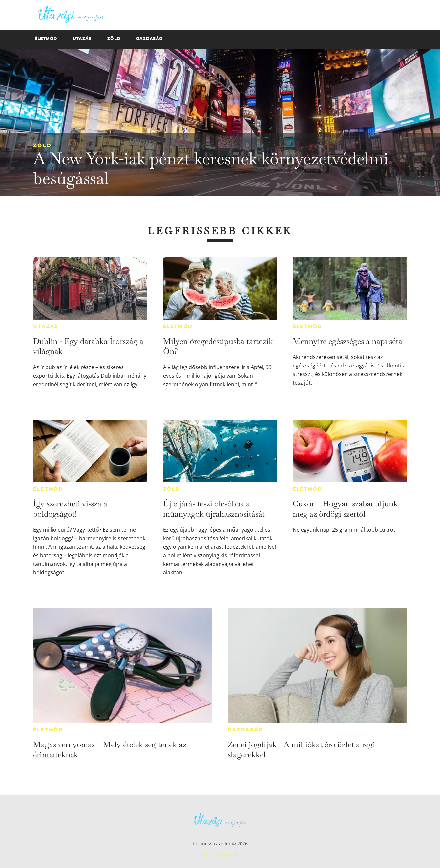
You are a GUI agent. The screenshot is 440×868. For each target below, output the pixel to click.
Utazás (46, 326)
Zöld (42, 145)
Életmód (178, 326)
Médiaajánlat (220, 854)
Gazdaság (245, 730)
